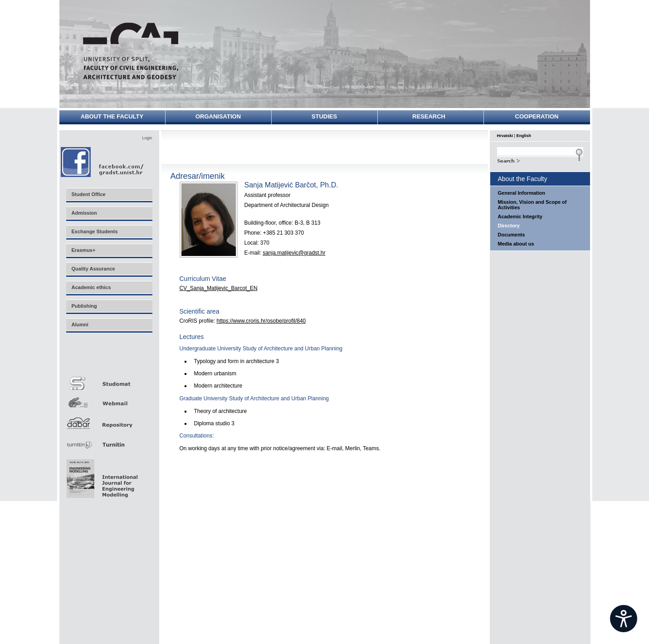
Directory (509, 226)
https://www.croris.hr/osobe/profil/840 (261, 321)
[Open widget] (624, 619)
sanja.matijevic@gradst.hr (294, 253)
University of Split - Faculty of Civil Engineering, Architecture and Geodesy (131, 51)
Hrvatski (505, 136)
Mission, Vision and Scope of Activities (532, 205)
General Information (522, 193)
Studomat (109, 380)
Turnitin (109, 441)
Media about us (516, 244)
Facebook (103, 162)
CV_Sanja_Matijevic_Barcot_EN (219, 288)
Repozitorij (109, 420)
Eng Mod (101, 476)
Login (147, 138)
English (524, 136)
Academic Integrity (520, 216)
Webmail (109, 400)
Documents (512, 235)
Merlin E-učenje (109, 359)
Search (540, 160)
